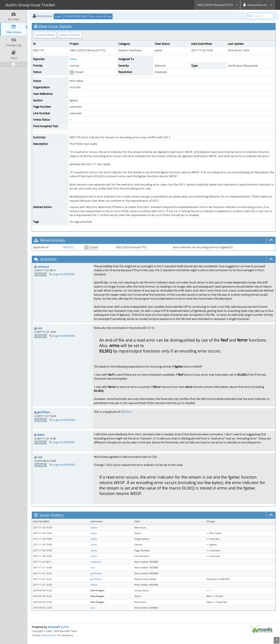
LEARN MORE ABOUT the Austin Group (88, 16)
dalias (73, 59)
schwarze (43, 267)
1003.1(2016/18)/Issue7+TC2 (217, 5)
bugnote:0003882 (64, 274)
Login (58, 16)
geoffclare (43, 412)
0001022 (68, 247)
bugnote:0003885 (64, 442)
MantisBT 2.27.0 (58, 627)
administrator (49, 635)
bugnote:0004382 (64, 465)
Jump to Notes (45, 35)
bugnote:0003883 (64, 336)
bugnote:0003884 (64, 420)
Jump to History (70, 35)
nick (40, 328)
